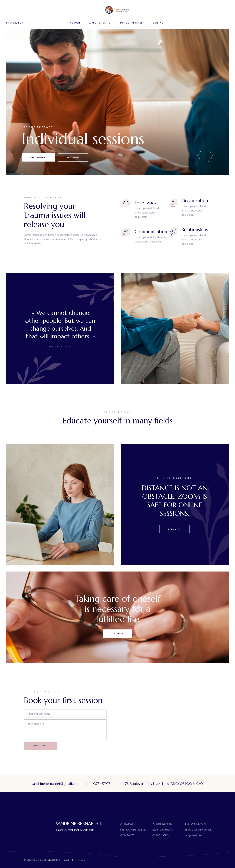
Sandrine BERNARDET (47, 860)
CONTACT (127, 835)
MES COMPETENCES (133, 829)
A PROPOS (127, 824)
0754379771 (102, 784)
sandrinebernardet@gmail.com (56, 784)
